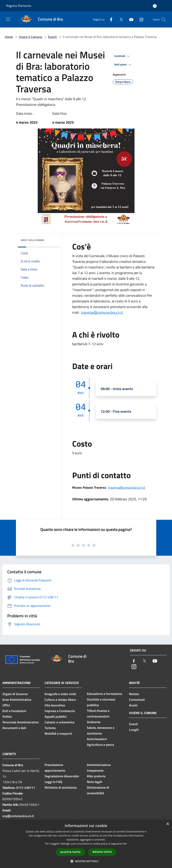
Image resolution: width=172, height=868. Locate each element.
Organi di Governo (15, 694)
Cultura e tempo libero (60, 700)
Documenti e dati (14, 728)
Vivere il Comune (31, 37)
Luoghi (134, 730)
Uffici (6, 705)
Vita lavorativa (55, 705)
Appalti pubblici (56, 716)
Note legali (94, 782)
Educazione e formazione (104, 694)
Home (9, 37)
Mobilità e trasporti (58, 733)
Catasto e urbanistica (59, 722)
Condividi (122, 56)
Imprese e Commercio (60, 711)
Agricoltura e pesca (100, 745)
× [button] (167, 824)
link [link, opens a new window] (125, 844)
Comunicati (137, 700)
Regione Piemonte (19, 6)
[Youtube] (130, 19)
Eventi (52, 37)
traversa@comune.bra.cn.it (102, 312)
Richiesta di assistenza (61, 787)
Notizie (134, 694)
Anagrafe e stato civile (60, 694)
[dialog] (86, 844)
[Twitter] (120, 19)
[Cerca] (164, 19)
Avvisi (133, 705)
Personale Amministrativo (21, 722)
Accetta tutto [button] (70, 852)
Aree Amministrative (17, 700)
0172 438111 (26, 788)
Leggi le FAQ (53, 782)
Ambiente (94, 722)
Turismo (50, 728)
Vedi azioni (123, 65)
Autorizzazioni (97, 739)
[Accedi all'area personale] (155, 6)
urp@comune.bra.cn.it (18, 816)
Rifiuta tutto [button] (102, 852)
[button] (86, 861)
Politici (7, 716)
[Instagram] (140, 19)
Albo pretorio (96, 776)
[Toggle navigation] (8, 19)
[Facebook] (109, 19)
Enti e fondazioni (14, 711)
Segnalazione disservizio (62, 776)
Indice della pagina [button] (32, 240)
